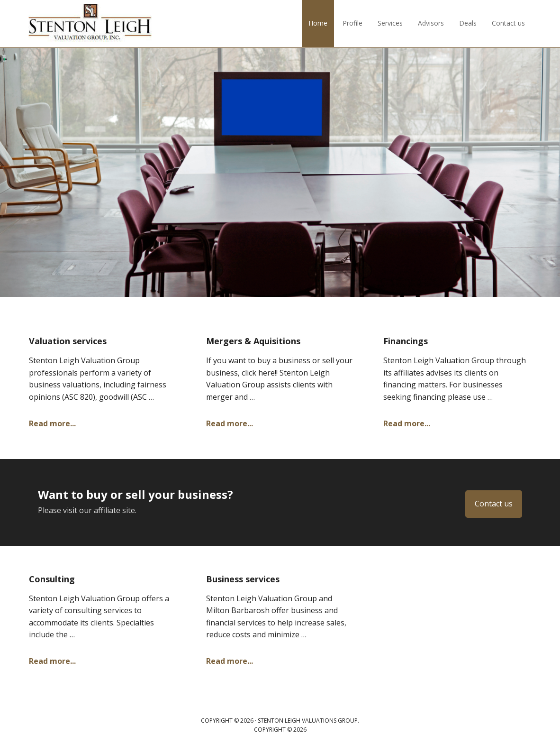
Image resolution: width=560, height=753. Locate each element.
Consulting (52, 579)
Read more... (52, 423)
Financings (406, 341)
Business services (243, 579)
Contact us (494, 504)
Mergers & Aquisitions (253, 341)
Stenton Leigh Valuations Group (90, 24)
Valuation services (68, 341)
